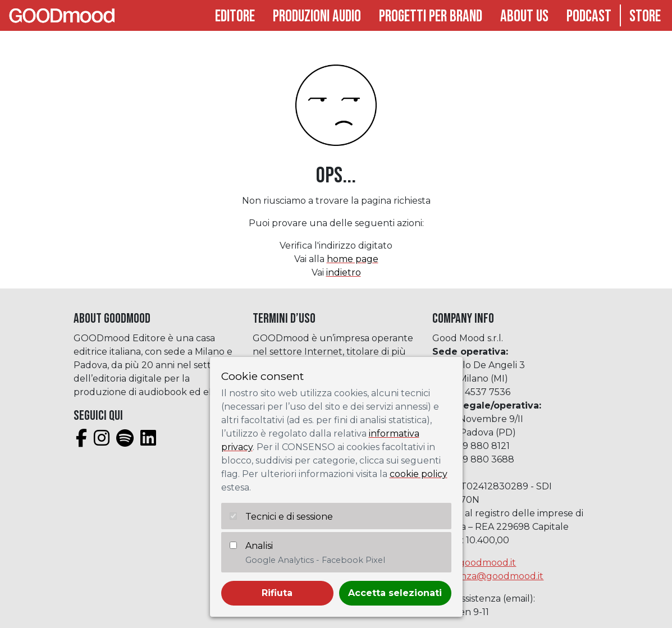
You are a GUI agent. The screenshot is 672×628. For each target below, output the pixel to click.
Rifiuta (277, 593)
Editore (235, 17)
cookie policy (419, 474)
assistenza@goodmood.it (488, 576)
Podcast (589, 17)
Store (645, 17)
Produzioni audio (317, 17)
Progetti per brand (431, 17)
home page (353, 259)
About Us (524, 17)
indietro (344, 272)
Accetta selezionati (395, 593)
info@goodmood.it (474, 563)
